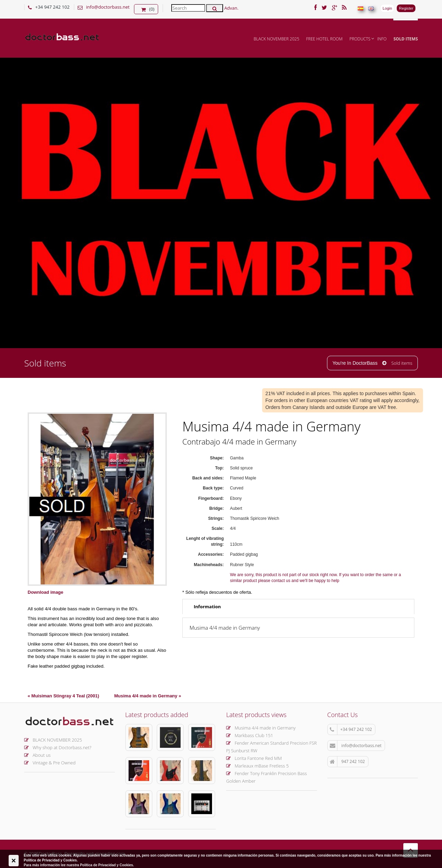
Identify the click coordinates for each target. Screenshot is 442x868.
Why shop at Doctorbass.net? (58, 747)
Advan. (231, 8)
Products (360, 39)
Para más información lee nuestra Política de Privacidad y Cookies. (79, 865)
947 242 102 (347, 762)
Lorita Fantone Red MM (254, 758)
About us (37, 755)
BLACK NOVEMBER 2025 (277, 39)
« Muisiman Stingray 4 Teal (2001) (63, 696)
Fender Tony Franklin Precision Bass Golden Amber (267, 777)
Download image (45, 592)
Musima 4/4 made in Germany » (148, 696)
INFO (382, 39)
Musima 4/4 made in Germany (261, 728)
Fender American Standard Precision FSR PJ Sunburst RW (271, 747)
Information (207, 607)
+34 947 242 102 (351, 729)
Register (406, 8)
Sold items (406, 39)
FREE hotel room (324, 39)
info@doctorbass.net (108, 7)
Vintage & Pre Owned (50, 763)
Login (387, 8)
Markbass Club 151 (250, 735)
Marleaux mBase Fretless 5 (257, 766)
